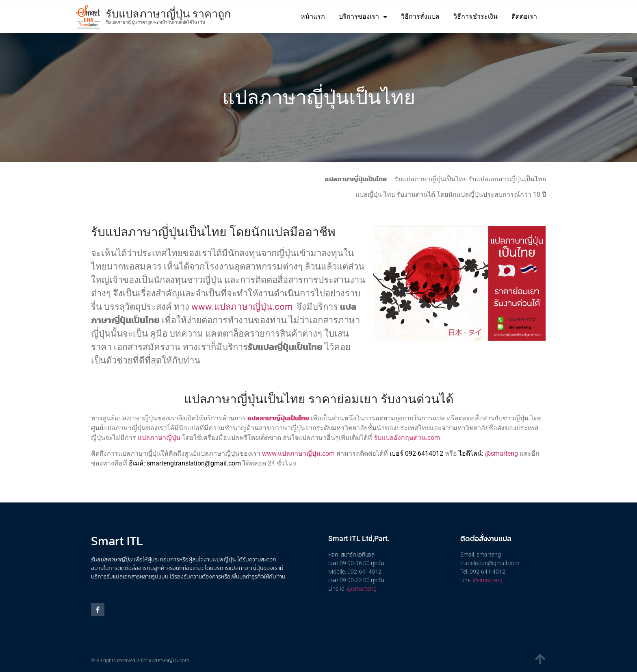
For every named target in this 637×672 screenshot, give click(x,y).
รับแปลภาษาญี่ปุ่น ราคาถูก (168, 14)
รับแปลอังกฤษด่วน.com (407, 438)
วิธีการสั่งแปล (420, 16)
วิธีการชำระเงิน (476, 16)
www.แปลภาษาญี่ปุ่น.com (242, 307)
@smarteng (502, 453)
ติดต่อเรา (524, 16)
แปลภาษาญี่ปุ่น (159, 438)
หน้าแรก (313, 16)
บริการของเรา (363, 17)
